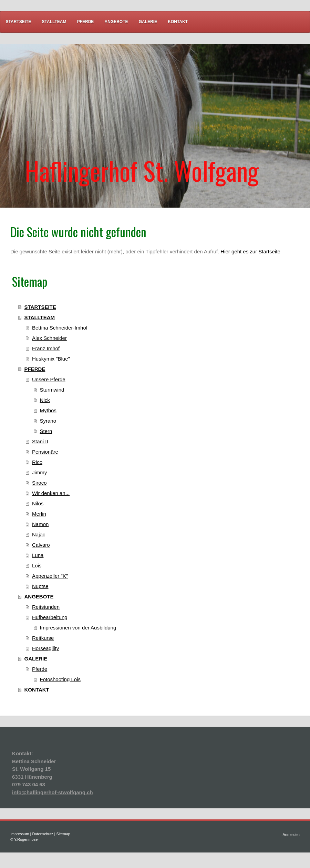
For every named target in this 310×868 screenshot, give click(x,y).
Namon (40, 524)
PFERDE (35, 369)
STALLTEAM (40, 317)
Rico (37, 462)
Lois (37, 566)
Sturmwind (52, 390)
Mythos (48, 410)
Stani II (40, 441)
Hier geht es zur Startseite (250, 251)
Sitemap (63, 834)
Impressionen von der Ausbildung (78, 628)
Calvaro (41, 545)
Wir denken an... (51, 493)
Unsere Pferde (49, 379)
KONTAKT (37, 690)
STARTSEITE (40, 307)
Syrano (48, 421)
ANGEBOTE (39, 597)
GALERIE (36, 659)
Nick (45, 400)
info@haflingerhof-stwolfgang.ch (53, 792)
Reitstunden (46, 607)
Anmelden (291, 835)
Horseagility (45, 648)
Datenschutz (43, 834)
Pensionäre (45, 452)
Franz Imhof (46, 348)
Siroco (39, 483)
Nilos (38, 503)
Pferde (40, 669)
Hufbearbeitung (50, 617)
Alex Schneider (49, 338)
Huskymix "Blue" (51, 359)
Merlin (39, 514)
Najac (39, 534)
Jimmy (39, 472)
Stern (46, 431)
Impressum (20, 834)
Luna (38, 555)
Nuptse (40, 586)
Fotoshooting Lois (60, 679)
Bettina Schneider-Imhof (60, 328)
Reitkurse (43, 638)
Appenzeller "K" (50, 576)
